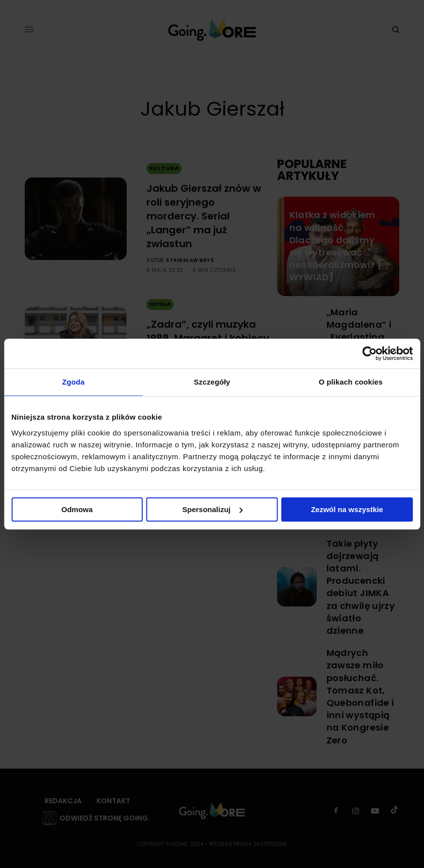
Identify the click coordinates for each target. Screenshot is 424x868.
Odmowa (77, 509)
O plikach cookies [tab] (351, 382)
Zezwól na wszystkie (347, 509)
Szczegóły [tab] (212, 382)
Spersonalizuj (212, 509)
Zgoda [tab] (73, 382)
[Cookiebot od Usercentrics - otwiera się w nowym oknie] (369, 353)
